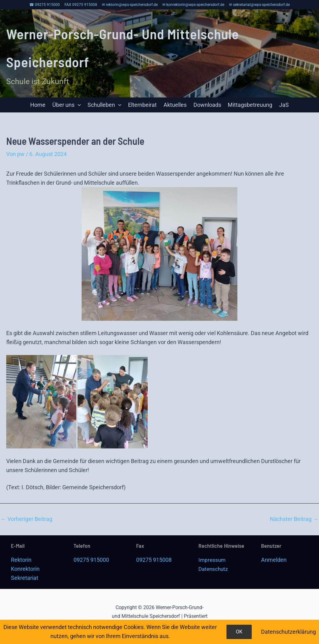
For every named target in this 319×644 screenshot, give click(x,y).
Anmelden (274, 560)
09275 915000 (91, 560)
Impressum (213, 560)
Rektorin (21, 560)
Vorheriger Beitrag (26, 519)
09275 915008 (154, 560)
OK (239, 632)
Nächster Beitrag (294, 519)
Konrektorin (25, 569)
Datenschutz (214, 569)
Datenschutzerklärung (288, 632)
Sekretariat (25, 578)
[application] (79, 105)
